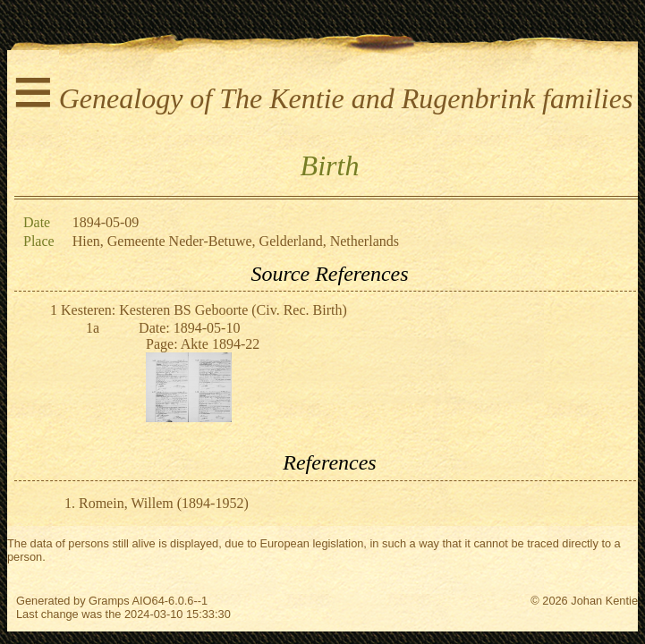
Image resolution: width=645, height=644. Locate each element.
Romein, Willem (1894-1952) (164, 503)
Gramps (109, 601)
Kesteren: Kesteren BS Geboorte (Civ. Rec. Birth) (204, 310)
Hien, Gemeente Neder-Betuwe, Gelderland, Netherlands (236, 241)
